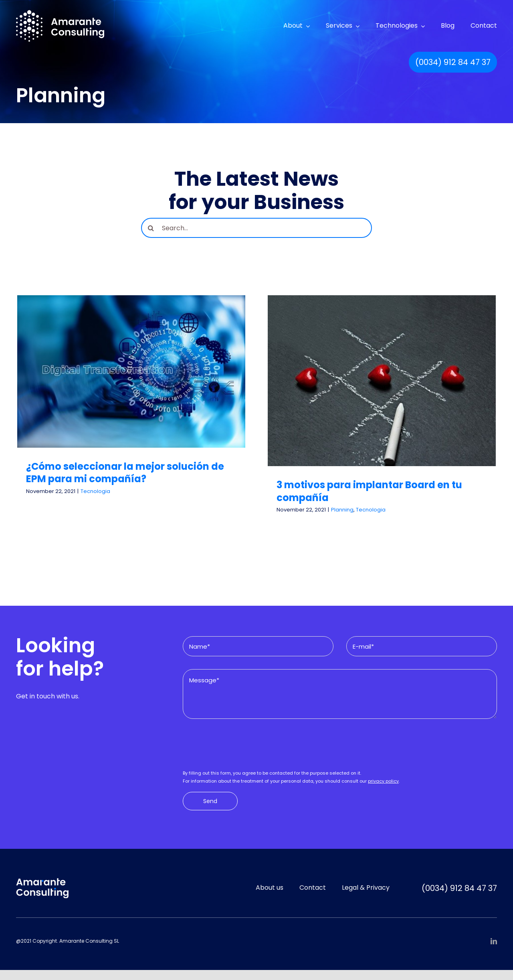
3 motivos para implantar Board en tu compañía (369, 491)
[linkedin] (494, 941)
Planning (342, 510)
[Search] (151, 228)
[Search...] (256, 228)
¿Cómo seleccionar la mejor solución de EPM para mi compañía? (125, 473)
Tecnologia (95, 491)
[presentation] (244, 747)
